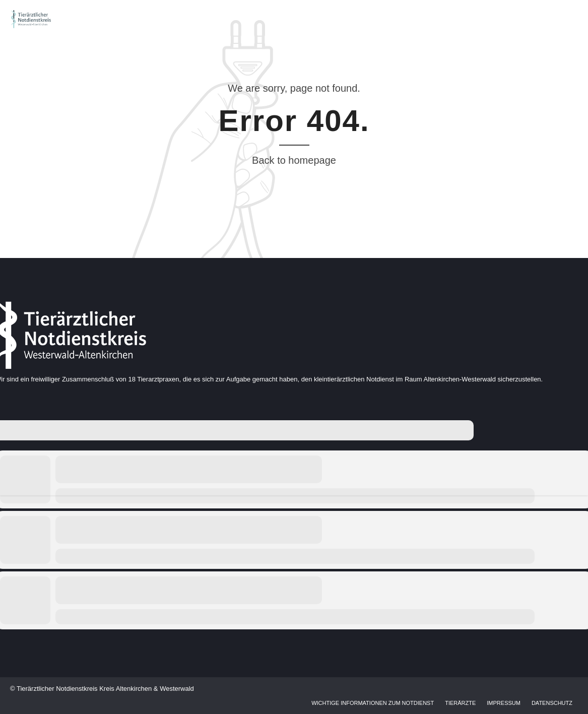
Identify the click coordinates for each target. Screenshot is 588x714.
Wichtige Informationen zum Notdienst (373, 703)
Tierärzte (460, 703)
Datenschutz (552, 703)
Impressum (504, 703)
